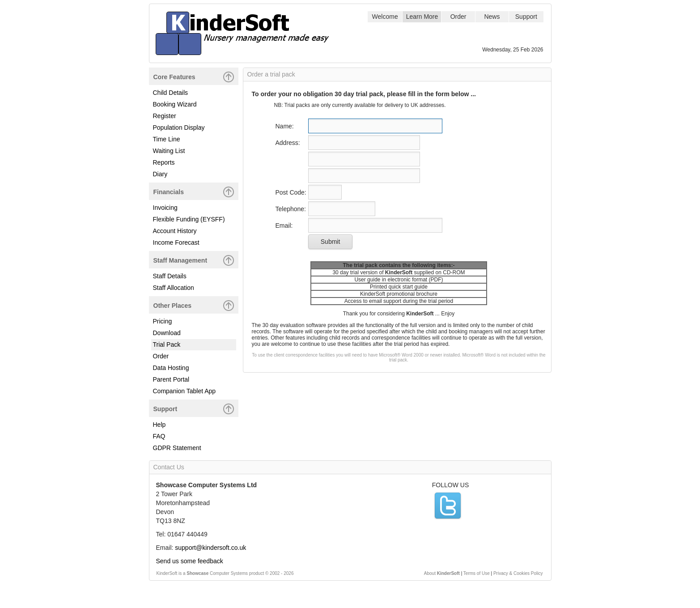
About (442, 573)
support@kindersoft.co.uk (210, 548)
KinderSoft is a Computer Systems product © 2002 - (225, 573)
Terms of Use (477, 573)
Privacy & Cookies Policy (518, 573)
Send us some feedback (190, 561)
